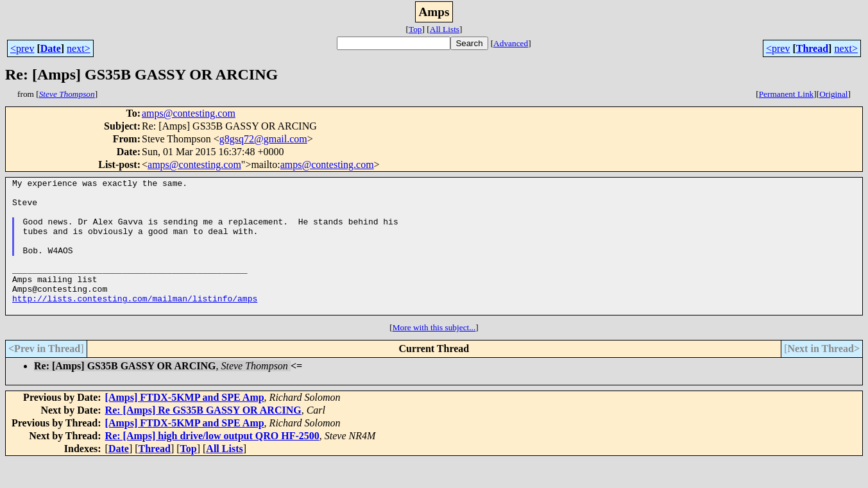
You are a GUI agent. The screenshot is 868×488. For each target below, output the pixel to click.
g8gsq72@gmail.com (263, 139)
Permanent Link (787, 94)
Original (833, 94)
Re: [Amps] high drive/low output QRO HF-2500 (212, 463)
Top (415, 29)
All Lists (445, 29)
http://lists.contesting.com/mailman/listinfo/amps (135, 323)
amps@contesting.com (189, 113)
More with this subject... (434, 354)
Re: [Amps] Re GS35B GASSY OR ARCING (203, 437)
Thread (812, 48)
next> (79, 48)
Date (51, 48)
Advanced (511, 43)
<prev (22, 48)
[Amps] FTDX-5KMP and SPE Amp (185, 424)
